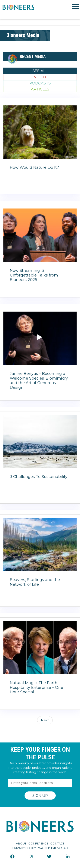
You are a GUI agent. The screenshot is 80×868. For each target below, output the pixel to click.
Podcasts (40, 83)
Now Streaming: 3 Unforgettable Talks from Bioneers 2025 (34, 275)
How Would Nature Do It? (34, 167)
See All (40, 71)
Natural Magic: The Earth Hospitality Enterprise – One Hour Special (36, 687)
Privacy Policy (24, 848)
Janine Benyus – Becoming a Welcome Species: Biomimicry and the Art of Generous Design (39, 381)
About (21, 843)
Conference (38, 843)
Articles (40, 89)
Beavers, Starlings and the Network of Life (35, 582)
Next (45, 720)
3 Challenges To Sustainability (39, 477)
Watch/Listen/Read (53, 848)
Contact (57, 843)
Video (40, 77)
